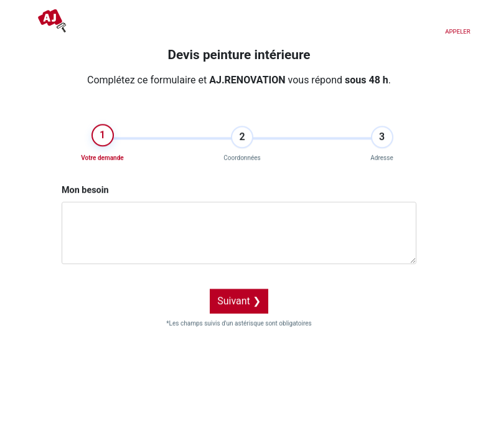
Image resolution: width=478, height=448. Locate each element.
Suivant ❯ (239, 296)
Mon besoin (85, 185)
